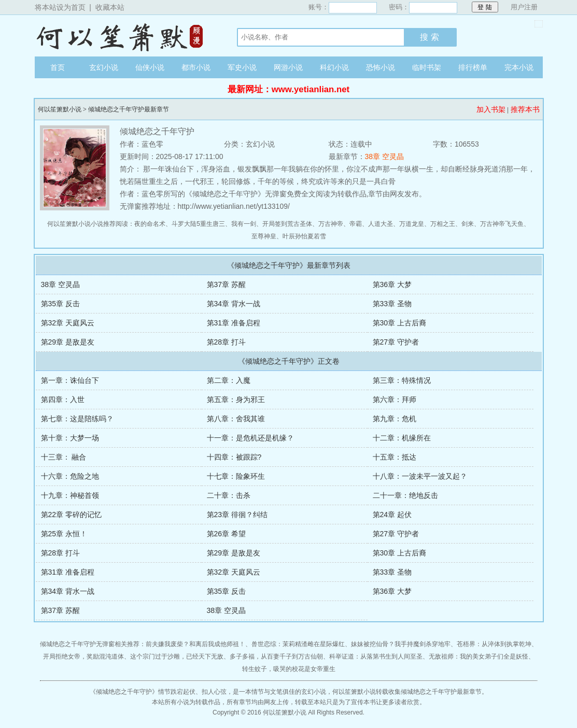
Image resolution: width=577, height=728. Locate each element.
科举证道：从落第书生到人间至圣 (376, 656)
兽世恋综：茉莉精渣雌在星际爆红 (298, 644)
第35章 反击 (60, 304)
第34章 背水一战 (234, 304)
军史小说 (242, 67)
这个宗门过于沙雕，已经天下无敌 (177, 656)
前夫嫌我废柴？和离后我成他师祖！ (195, 644)
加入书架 (491, 109)
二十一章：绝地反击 (405, 495)
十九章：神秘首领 (70, 495)
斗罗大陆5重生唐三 (198, 224)
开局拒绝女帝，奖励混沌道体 (83, 656)
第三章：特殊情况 (402, 380)
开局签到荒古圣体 (287, 224)
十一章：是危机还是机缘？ (250, 438)
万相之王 (443, 224)
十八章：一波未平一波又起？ (420, 476)
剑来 (468, 224)
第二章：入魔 (229, 380)
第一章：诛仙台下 (70, 380)
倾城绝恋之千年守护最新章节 (129, 109)
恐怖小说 (381, 67)
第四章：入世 (63, 399)
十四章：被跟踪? (234, 457)
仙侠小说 (150, 67)
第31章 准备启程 (234, 323)
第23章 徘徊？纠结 (237, 515)
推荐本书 (525, 109)
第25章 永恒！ (64, 534)
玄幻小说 (104, 67)
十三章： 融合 (64, 457)
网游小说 (288, 67)
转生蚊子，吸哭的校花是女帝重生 (289, 669)
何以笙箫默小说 (125, 36)
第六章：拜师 (395, 399)
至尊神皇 (264, 236)
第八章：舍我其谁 (236, 419)
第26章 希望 (226, 534)
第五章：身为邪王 (236, 399)
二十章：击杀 (229, 495)
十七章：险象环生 (236, 476)
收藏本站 (110, 7)
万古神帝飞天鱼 (502, 224)
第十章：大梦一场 (70, 438)
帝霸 (356, 224)
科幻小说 (334, 67)
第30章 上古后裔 (399, 323)
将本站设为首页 (60, 7)
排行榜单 (473, 67)
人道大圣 (381, 224)
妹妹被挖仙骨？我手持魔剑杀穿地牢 (401, 644)
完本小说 (519, 67)
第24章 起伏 (392, 515)
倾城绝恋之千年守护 (124, 692)
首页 (58, 67)
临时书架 (427, 67)
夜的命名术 (150, 224)
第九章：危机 (395, 419)
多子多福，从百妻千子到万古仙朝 (276, 656)
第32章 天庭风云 (68, 323)
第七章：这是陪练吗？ (77, 419)
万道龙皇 (412, 224)
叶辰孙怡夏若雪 (304, 236)
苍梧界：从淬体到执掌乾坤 (494, 644)
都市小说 (196, 67)
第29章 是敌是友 (68, 342)
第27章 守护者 (396, 342)
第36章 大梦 (392, 284)
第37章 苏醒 (226, 284)
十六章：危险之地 (70, 476)
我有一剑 (244, 224)
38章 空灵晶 (384, 156)
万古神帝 (331, 224)
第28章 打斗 (226, 342)
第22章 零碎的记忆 (71, 515)
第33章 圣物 (392, 304)
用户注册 (524, 7)
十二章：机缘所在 (402, 438)
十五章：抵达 (395, 457)
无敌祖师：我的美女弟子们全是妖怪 (479, 656)
